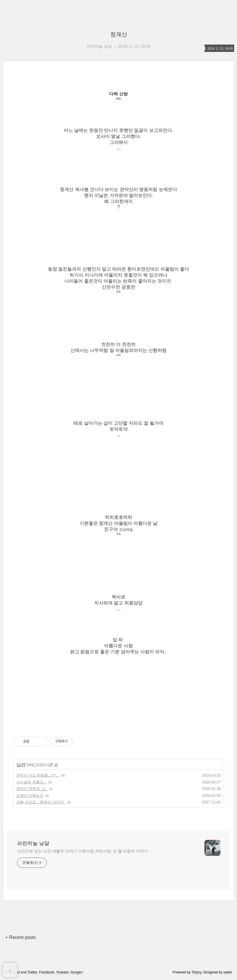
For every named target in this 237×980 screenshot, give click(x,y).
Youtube (62, 972)
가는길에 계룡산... (31, 782)
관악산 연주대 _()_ (32, 789)
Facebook (47, 972)
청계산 (119, 34)
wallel (228, 972)
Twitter (32, 972)
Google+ (77, 972)
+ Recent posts (20, 937)
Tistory (196, 972)
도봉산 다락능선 (30, 796)
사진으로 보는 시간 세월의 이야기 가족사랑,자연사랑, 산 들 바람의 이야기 (83, 851)
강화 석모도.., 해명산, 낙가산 (41, 802)
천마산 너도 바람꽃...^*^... (38, 775)
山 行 (21, 765)
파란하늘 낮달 (33, 843)
